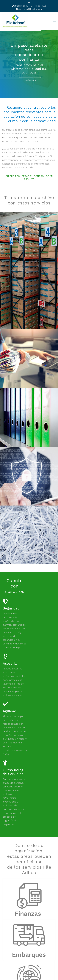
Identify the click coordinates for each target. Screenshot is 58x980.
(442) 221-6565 (21, 6)
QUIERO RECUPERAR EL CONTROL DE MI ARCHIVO (29, 178)
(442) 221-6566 (39, 6)
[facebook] (29, 3)
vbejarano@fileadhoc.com (30, 9)
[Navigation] (54, 21)
